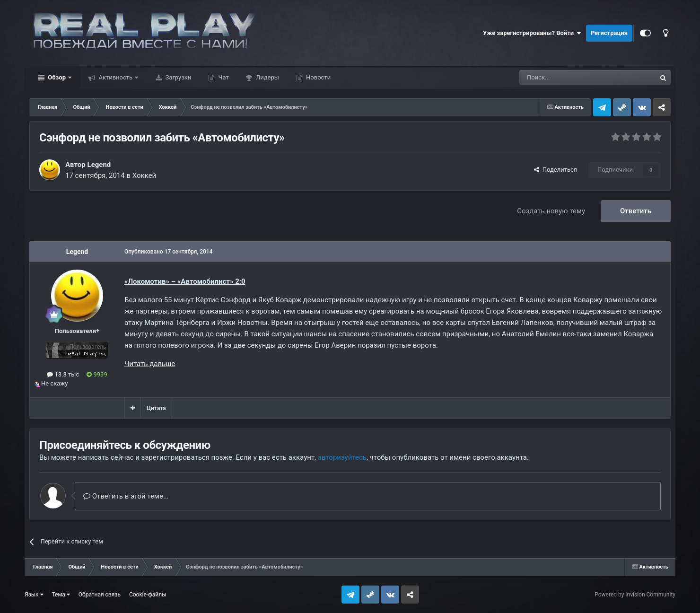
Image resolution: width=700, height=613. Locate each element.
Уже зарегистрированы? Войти (532, 33)
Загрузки (177, 77)
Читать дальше (150, 364)
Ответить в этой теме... (126, 496)
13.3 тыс (63, 374)
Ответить (636, 211)
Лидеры (267, 77)
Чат (223, 77)
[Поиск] (566, 78)
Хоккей (144, 175)
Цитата (156, 408)
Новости (318, 77)
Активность (115, 77)
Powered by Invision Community (635, 595)
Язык (34, 595)
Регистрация (609, 33)
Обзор (57, 77)
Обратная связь (100, 595)
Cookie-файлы (148, 595)
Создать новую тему (551, 211)
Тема (61, 595)
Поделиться (556, 170)
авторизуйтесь (342, 457)
